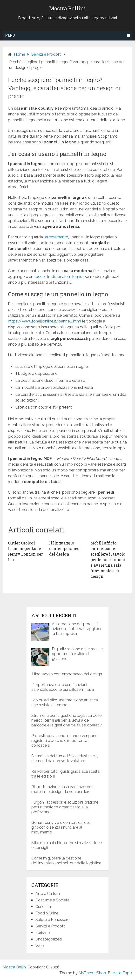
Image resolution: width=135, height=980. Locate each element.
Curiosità (43, 907)
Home (20, 54)
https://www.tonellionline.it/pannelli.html (45, 321)
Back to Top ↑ (120, 973)
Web (40, 946)
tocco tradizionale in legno (58, 277)
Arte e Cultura (48, 894)
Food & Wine (47, 913)
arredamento (57, 237)
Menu (10, 35)
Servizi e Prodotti (46, 54)
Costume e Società (52, 900)
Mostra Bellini (67, 8)
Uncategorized (49, 939)
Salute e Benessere (52, 920)
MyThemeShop (92, 973)
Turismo (43, 933)
